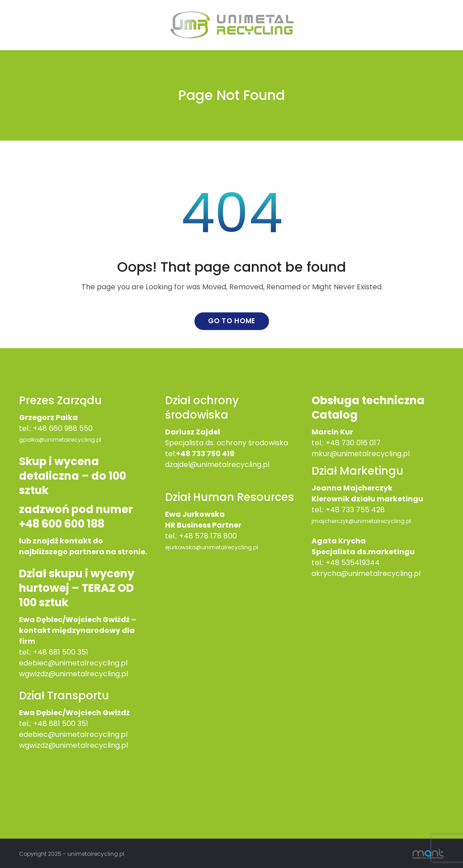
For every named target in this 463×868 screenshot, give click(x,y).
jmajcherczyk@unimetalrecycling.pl (361, 521)
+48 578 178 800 (208, 536)
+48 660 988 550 (63, 428)
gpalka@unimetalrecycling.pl (60, 440)
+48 (41, 724)
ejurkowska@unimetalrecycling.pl (212, 547)
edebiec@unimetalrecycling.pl (73, 663)
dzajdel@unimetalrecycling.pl (217, 465)
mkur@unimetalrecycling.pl (361, 454)
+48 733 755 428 (355, 510)
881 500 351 (69, 724)
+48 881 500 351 (61, 652)
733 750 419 (213, 454)
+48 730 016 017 (353, 443)
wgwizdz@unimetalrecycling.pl (73, 674)
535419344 (361, 563)
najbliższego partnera (62, 552)
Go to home (232, 321)
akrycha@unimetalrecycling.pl (366, 573)
